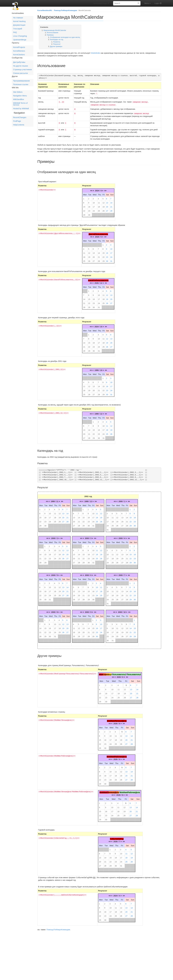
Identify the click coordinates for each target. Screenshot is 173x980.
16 (89, 206)
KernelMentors (19, 51)
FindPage (17, 121)
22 (84, 210)
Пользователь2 (134, 673)
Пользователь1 (119, 673)
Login (157, 3)
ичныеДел (113, 791)
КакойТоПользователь (98, 279)
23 (89, 210)
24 (94, 210)
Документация (19, 25)
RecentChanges (20, 117)
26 (104, 210)
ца (110, 673)
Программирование (21, 81)
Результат (57, 44)
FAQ (15, 32)
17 (94, 206)
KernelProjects (19, 47)
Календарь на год (57, 40)
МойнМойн (96, 53)
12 (104, 201)
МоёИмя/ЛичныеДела (117, 720)
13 (107, 201)
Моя (101, 673)
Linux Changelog (20, 36)
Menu (148, 3)
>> (105, 189)
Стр (104, 673)
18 (99, 206)
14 (111, 201)
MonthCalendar (85, 10)
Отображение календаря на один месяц (65, 37)
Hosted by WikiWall (21, 109)
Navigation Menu (20, 96)
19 (104, 206)
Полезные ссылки (21, 84)
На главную (18, 18)
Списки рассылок (20, 73)
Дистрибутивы (19, 62)
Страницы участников (22, 70)
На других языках (21, 66)
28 (111, 210)
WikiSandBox (19, 99)
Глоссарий (18, 29)
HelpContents (19, 125)
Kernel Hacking (19, 21)
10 (94, 201)
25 (99, 210)
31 (111, 260)
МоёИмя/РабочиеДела (117, 755)
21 (111, 206)
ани (108, 673)
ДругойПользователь (98, 233)
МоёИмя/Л (104, 791)
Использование (53, 33)
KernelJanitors (19, 55)
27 (107, 210)
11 (99, 201)
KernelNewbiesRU (45, 10)
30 (89, 214)
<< (91, 189)
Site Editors (18, 92)
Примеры (50, 35)
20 (107, 206)
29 (84, 214)
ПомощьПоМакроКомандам (65, 10)
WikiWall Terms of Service (20, 104)
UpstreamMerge (20, 40)
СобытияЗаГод (117, 838)
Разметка (57, 42)
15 (84, 206)
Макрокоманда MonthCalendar (55, 30)
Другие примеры (56, 46)
